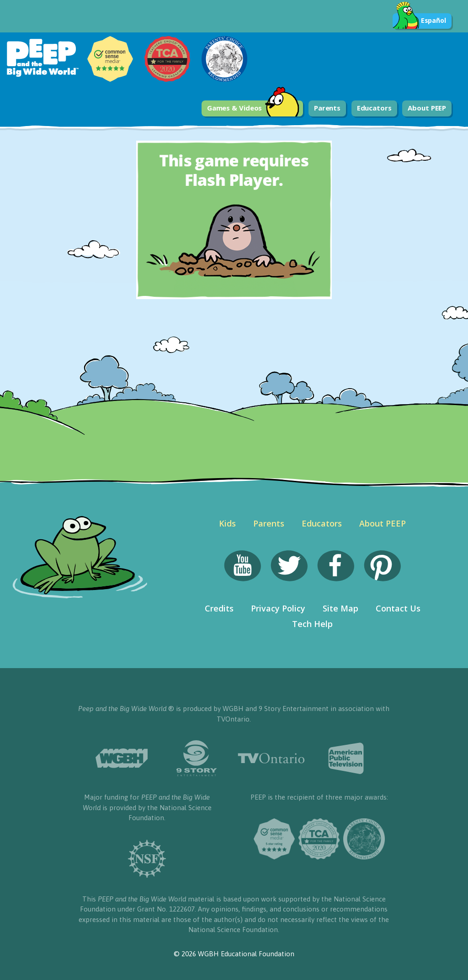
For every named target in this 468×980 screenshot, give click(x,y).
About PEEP (427, 108)
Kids (227, 523)
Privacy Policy (278, 608)
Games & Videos (253, 108)
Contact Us (398, 608)
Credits (219, 608)
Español (419, 21)
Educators (374, 108)
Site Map (340, 608)
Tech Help (312, 624)
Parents (327, 108)
